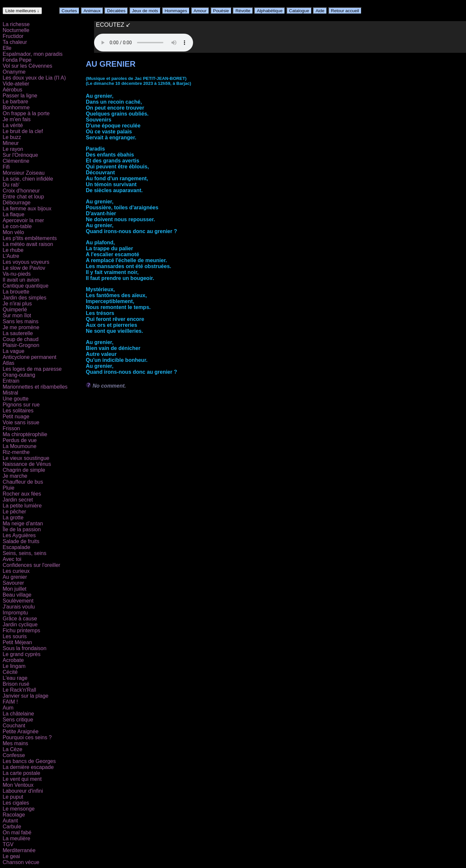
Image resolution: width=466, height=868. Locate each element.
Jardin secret (18, 500)
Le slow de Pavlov (24, 268)
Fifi (6, 167)
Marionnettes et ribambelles (35, 387)
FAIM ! (10, 702)
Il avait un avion (21, 280)
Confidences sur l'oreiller (32, 565)
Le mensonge (19, 809)
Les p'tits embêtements (30, 238)
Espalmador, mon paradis (33, 54)
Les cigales (16, 803)
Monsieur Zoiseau (24, 173)
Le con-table (17, 226)
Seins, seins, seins (25, 553)
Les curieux (16, 571)
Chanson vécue (21, 862)
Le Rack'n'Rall (19, 690)
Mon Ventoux (18, 785)
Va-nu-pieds (17, 274)
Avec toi (12, 559)
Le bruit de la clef (23, 131)
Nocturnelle (16, 30)
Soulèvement (18, 601)
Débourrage (17, 203)
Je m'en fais (17, 119)
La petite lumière (22, 506)
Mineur (11, 143)
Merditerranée (19, 850)
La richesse (16, 24)
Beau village (17, 595)
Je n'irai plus (17, 304)
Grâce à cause (20, 619)
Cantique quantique (26, 286)
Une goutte (16, 399)
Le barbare (15, 102)
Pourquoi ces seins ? (27, 737)
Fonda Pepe (17, 60)
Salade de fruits (21, 541)
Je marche (15, 476)
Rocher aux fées (22, 494)
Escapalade (17, 547)
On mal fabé (17, 833)
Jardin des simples (25, 298)
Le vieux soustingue (26, 458)
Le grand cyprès (22, 654)
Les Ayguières (19, 535)
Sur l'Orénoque (20, 155)
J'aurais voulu (19, 607)
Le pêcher (14, 512)
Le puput (13, 797)
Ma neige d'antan (23, 523)
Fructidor (13, 36)
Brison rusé (16, 684)
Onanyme (14, 72)
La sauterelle (18, 333)
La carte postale (21, 773)
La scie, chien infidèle (28, 179)
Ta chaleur (15, 42)
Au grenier (15, 577)
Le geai (11, 856)
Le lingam (14, 666)
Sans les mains (21, 321)
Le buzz (12, 137)
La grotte (13, 518)
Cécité (10, 672)
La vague (14, 351)
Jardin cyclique (20, 625)
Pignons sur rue (21, 405)
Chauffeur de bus (23, 482)
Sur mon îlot (17, 315)
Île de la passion (22, 529)
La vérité (13, 125)
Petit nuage (16, 417)
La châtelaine (18, 714)
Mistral (10, 393)
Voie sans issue (21, 422)
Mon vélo (13, 232)
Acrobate (13, 660)
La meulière (17, 838)
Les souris (15, 636)
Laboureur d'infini (23, 791)
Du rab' (11, 185)
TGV (8, 844)
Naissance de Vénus (27, 464)
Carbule (12, 827)
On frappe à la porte (26, 113)
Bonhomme (16, 107)
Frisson (11, 428)
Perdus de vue (20, 440)
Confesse (14, 755)
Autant (10, 821)
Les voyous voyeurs (26, 262)
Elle (7, 48)
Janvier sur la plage (26, 696)
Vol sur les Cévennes (27, 66)
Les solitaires (18, 411)
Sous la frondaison (25, 648)
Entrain (11, 381)
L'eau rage (15, 678)
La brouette (16, 292)
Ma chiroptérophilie (25, 434)
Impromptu (15, 613)
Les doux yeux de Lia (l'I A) (34, 78)
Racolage (14, 815)
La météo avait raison (28, 244)
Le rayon (13, 149)
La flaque (14, 214)
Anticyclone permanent (30, 357)
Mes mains (15, 743)
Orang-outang (19, 375)
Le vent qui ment (22, 779)
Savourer (13, 583)
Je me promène (21, 327)
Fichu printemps (21, 630)
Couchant (14, 726)
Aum (8, 708)
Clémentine (16, 161)
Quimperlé (15, 310)
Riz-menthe (16, 452)
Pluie (9, 488)
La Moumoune (19, 446)
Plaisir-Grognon (21, 345)
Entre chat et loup (23, 197)
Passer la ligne (20, 96)
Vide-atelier (16, 84)
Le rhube (13, 250)
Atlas (9, 363)
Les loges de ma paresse (32, 369)
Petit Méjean (17, 642)
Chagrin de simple (24, 470)
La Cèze (13, 749)
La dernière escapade (28, 767)
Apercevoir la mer (23, 220)
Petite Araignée (21, 731)
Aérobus (13, 90)
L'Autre (11, 256)
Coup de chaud (21, 339)
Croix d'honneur (21, 191)
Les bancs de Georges (29, 761)
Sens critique (18, 720)
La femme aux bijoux (27, 208)
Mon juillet (15, 589)
